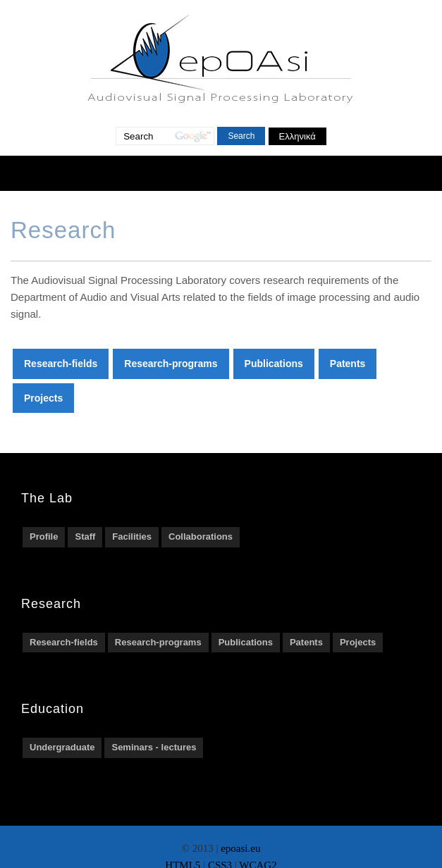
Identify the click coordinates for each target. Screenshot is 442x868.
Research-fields (61, 364)
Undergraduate (62, 747)
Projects (43, 398)
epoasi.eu (240, 848)
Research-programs (171, 364)
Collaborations (201, 537)
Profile (44, 537)
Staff (85, 537)
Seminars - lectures (154, 747)
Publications (274, 364)
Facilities (132, 537)
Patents (348, 364)
